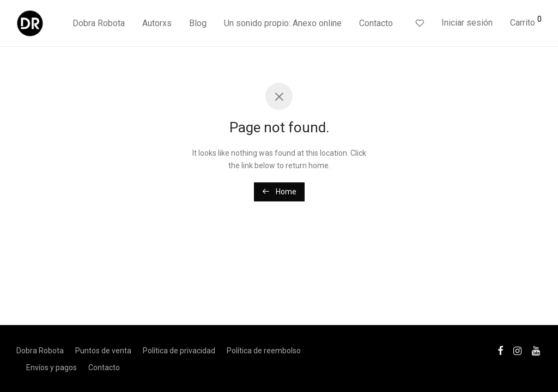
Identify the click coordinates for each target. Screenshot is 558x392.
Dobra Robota (99, 23)
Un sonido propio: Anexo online (283, 23)
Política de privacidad (179, 351)
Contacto (376, 23)
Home (279, 192)
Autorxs (157, 23)
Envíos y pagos (51, 367)
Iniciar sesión (467, 23)
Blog (198, 23)
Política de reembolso (264, 351)
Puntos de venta (103, 351)
